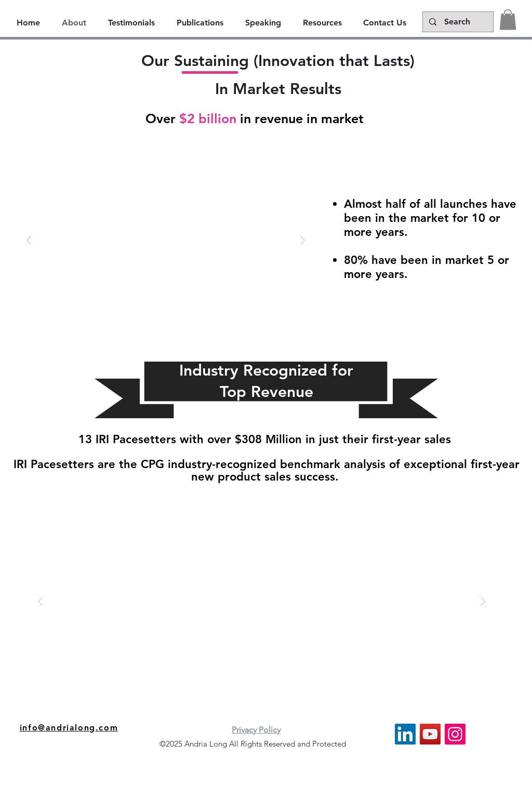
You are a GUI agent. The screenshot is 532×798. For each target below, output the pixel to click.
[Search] (457, 22)
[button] (508, 19)
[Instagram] (455, 734)
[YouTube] (430, 734)
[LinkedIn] (405, 734)
